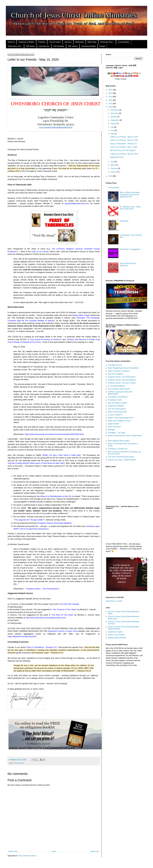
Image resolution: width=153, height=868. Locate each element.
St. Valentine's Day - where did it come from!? (130, 208)
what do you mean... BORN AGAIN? (122, 460)
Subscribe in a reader (114, 601)
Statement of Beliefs (26, 42)
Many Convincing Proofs (117, 412)
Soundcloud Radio (89, 46)
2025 (111, 90)
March (113, 165)
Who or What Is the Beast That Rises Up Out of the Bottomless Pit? (130, 195)
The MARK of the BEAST (118, 397)
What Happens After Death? (119, 441)
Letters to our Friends (116, 635)
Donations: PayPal (115, 632)
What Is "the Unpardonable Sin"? (121, 418)
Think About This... (15, 46)
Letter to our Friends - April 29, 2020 (124, 154)
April (113, 162)
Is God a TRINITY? (115, 415)
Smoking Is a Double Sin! (118, 449)
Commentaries (124, 42)
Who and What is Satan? (118, 403)
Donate (102, 46)
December (115, 110)
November (115, 113)
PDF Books (30, 46)
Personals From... (107, 42)
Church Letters (55, 42)
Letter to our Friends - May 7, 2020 (124, 147)
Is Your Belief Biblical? (117, 386)
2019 (111, 176)
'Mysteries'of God (117, 157)
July (112, 127)
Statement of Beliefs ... (117, 406)
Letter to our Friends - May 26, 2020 (124, 137)
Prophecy (42, 42)
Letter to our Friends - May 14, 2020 (124, 140)
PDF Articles (73, 46)
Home (54, 851)
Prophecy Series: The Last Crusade (122, 383)
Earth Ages (124, 221)
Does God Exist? (114, 427)
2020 (111, 107)
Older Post (95, 851)
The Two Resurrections (117, 409)
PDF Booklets (59, 46)
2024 (111, 93)
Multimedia (79, 42)
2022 (111, 100)
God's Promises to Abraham (119, 371)
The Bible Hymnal (115, 365)
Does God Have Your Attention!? (128, 264)
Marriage (111, 430)
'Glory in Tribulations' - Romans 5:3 (124, 144)
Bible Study (92, 42)
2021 (111, 104)
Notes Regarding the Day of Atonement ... (124, 368)
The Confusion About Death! (119, 389)
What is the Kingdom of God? (119, 421)
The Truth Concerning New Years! (121, 457)
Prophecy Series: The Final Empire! (122, 377)
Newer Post (13, 851)
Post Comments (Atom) (27, 856)
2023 (111, 97)
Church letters (19, 763)
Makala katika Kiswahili (117, 638)
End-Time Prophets (115, 374)
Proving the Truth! (115, 400)
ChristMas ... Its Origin (117, 433)
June (113, 130)
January (114, 172)
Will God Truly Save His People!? (123, 150)
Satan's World (113, 424)
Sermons (68, 42)
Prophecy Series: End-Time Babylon (122, 380)
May (112, 134)
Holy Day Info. (44, 46)
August (114, 124)
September (115, 120)
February (114, 168)
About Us (11, 42)
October (114, 117)
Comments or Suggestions (130, 249)
